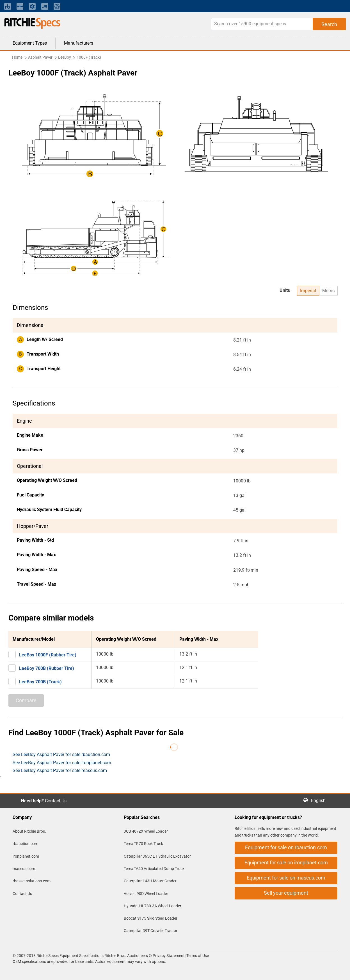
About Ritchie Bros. (29, 831)
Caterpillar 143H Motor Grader (150, 881)
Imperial (308, 291)
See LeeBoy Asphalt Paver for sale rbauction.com (61, 755)
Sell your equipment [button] (286, 893)
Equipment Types (30, 43)
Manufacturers (79, 43)
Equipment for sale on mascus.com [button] (286, 878)
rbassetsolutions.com (32, 881)
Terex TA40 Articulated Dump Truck (154, 869)
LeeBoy (65, 57)
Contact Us (56, 801)
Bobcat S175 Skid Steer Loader (151, 918)
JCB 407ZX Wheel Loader (146, 831)
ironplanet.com (26, 856)
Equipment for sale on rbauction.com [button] (286, 847)
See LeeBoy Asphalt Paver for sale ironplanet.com (62, 763)
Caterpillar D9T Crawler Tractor (151, 931)
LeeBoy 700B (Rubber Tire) (47, 668)
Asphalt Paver (40, 57)
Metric (328, 291)
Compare (26, 700)
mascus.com (24, 869)
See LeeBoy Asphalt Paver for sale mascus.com (60, 771)
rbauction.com (25, 844)
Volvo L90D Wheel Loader (146, 894)
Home (17, 57)
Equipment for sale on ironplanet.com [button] (286, 863)
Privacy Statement (169, 956)
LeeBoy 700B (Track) (40, 682)
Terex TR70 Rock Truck (143, 844)
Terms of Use (197, 956)
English (320, 801)
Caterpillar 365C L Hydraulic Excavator (157, 856)
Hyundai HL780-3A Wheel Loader (153, 906)
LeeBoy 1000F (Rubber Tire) (48, 655)
